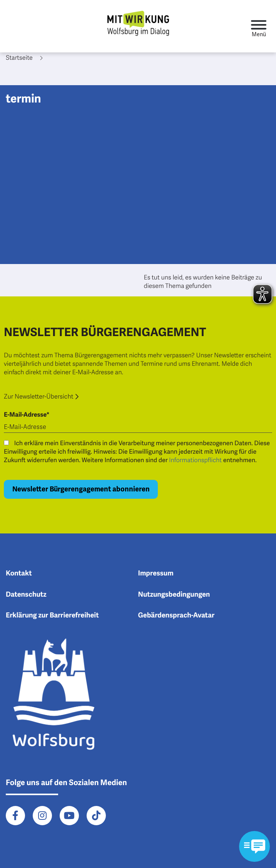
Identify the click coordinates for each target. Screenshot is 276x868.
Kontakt (19, 574)
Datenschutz (26, 595)
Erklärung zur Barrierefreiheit (52, 616)
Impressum (156, 574)
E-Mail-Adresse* (27, 415)
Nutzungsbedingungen (174, 595)
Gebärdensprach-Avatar (176, 616)
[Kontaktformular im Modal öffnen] (254, 846)
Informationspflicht (195, 460)
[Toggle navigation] (259, 26)
